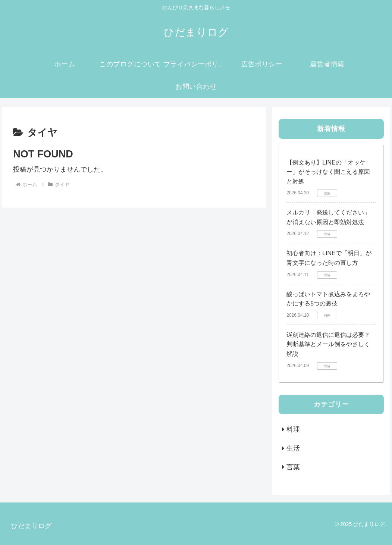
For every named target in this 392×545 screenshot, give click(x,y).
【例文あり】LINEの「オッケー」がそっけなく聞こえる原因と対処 (328, 172)
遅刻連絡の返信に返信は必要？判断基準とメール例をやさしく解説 (328, 344)
